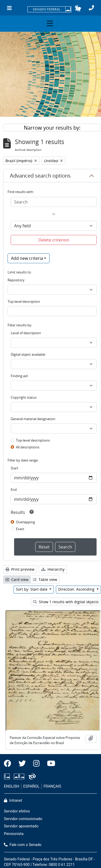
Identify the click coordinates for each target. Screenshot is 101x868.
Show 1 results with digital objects (66, 602)
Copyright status (24, 397)
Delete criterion (54, 240)
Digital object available (28, 354)
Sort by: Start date (32, 589)
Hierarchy (53, 569)
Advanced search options (40, 176)
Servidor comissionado (23, 819)
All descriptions (28, 447)
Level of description (26, 333)
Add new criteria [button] (27, 258)
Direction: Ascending (77, 589)
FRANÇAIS (52, 786)
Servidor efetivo (17, 811)
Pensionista (14, 834)
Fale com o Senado (23, 845)
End (14, 490)
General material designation (33, 419)
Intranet (13, 801)
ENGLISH (12, 786)
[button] (78, 8)
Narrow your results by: (52, 128)
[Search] (54, 202)
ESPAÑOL (31, 786)
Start (14, 468)
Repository (16, 280)
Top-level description (24, 301)
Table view (45, 579)
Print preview (20, 569)
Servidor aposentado (21, 826)
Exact (20, 529)
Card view (17, 579)
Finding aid (19, 376)
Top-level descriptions (33, 440)
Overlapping (25, 522)
